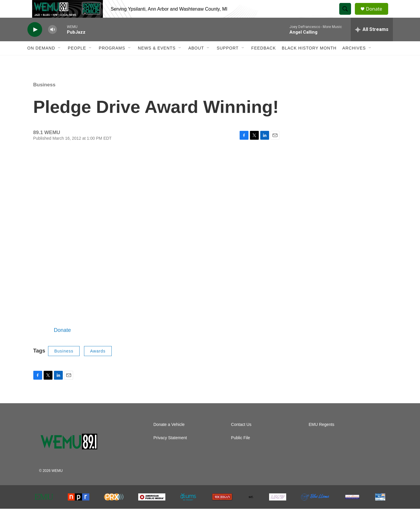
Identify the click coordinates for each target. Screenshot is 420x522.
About (196, 61)
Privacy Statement (170, 451)
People (77, 61)
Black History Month (309, 61)
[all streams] (372, 43)
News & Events (157, 61)
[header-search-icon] (348, 16)
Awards (98, 364)
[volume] (52, 43)
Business (45, 98)
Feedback (264, 61)
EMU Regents (321, 438)
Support (228, 61)
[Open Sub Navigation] (60, 61)
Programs (112, 61)
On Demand (41, 61)
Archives (354, 61)
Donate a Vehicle (169, 438)
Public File (241, 451)
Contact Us (241, 438)
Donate (378, 15)
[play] (35, 43)
